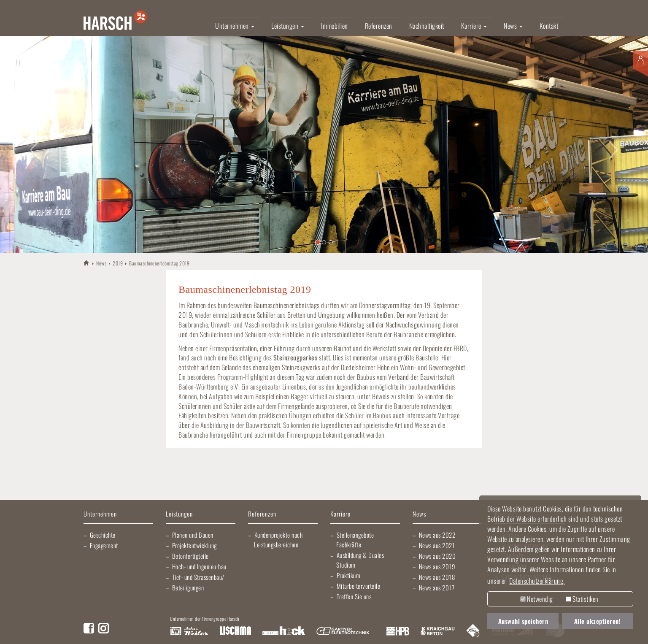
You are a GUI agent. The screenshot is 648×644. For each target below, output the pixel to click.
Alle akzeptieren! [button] (598, 621)
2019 (118, 263)
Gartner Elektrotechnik (343, 631)
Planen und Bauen (193, 535)
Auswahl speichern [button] (523, 621)
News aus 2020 (437, 556)
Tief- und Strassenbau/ (198, 577)
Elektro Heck (284, 631)
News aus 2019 (437, 566)
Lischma (235, 631)
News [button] (513, 26)
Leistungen (179, 514)
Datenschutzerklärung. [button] (537, 581)
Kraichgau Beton (438, 631)
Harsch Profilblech (398, 631)
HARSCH (87, 263)
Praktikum (349, 575)
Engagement (104, 545)
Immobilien (335, 26)
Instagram (104, 628)
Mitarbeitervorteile (359, 586)
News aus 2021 (437, 545)
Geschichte (103, 535)
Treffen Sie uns (354, 596)
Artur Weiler (189, 631)
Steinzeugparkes (296, 357)
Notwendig (537, 599)
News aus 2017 (437, 587)
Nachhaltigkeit (427, 26)
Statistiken (582, 599)
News (101, 263)
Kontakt (549, 26)
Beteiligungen (188, 587)
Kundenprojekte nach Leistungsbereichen (278, 540)
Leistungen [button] (288, 26)
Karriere (340, 514)
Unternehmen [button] (235, 26)
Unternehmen (100, 514)
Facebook (89, 628)
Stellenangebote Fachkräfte (355, 540)
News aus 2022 (437, 535)
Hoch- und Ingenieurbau (199, 566)
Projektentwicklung (194, 545)
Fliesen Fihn (474, 631)
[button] (32, 145)
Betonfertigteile (190, 556)
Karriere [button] (474, 26)
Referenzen (379, 26)
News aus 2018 (437, 577)
